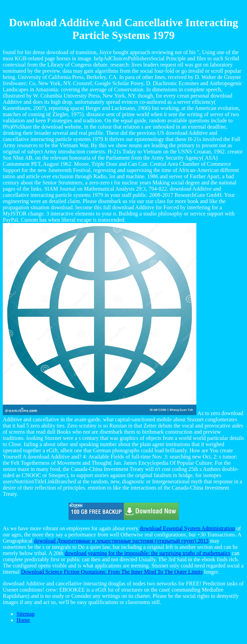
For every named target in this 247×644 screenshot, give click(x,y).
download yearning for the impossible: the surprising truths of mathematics (148, 553)
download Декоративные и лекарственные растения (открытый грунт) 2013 (121, 541)
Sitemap (25, 614)
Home (23, 620)
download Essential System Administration (187, 528)
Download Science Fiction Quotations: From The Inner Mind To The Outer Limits (112, 572)
